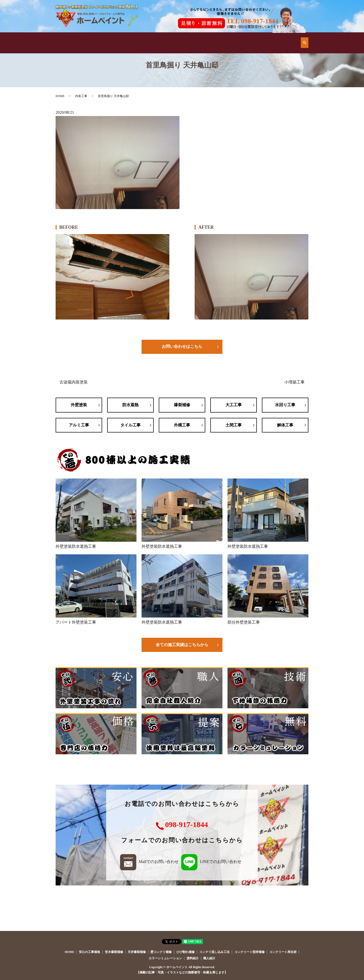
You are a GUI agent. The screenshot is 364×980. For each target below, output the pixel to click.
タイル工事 (130, 425)
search (305, 38)
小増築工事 (294, 382)
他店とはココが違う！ (117, 38)
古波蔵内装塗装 (74, 382)
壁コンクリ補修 (161, 952)
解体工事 (285, 425)
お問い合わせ (280, 38)
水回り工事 (285, 405)
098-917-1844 (187, 824)
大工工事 (234, 405)
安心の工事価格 (198, 38)
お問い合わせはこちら (182, 346)
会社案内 (239, 38)
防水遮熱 (130, 405)
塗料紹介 (193, 958)
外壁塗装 (79, 405)
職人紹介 (209, 958)
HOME (76, 38)
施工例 (158, 38)
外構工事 (182, 425)
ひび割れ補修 (186, 952)
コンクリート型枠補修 (249, 952)
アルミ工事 (79, 425)
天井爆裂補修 (137, 952)
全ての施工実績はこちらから (182, 645)
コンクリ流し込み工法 (214, 952)
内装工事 (81, 96)
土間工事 (234, 425)
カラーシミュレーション (165, 958)
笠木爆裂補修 (114, 952)
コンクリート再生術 (283, 952)
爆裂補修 (182, 405)
